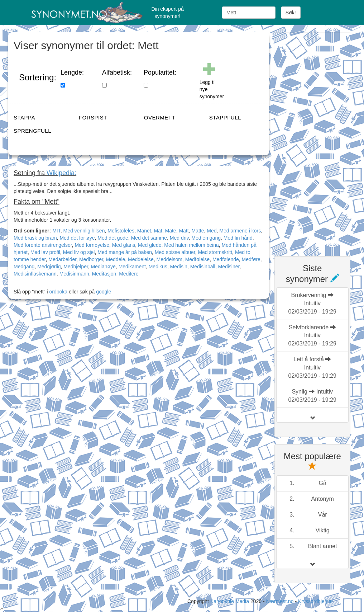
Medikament (132, 267)
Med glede (150, 245)
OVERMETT (160, 117)
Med (212, 231)
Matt (184, 231)
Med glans (124, 245)
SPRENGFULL (32, 131)
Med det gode (113, 238)
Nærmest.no (280, 601)
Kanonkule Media (230, 601)
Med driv (179, 238)
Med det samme (149, 238)
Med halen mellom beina (191, 245)
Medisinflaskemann (35, 274)
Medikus (158, 267)
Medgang (24, 267)
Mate (171, 231)
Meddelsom (169, 259)
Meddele (116, 259)
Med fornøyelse (92, 245)
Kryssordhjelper (315, 601)
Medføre (251, 259)
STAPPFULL (225, 117)
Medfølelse (197, 259)
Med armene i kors (240, 231)
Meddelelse (141, 259)
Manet (144, 231)
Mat (158, 231)
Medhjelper (76, 267)
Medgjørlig (49, 267)
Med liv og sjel (79, 252)
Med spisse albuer (175, 252)
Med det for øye (77, 238)
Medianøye (103, 267)
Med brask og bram (35, 238)
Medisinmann (74, 274)
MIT (56, 231)
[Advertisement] (319, 140)
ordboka (58, 292)
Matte (198, 231)
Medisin (179, 267)
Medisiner (229, 267)
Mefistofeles (121, 231)
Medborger (91, 259)
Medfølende (226, 259)
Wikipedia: (61, 173)
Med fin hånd (238, 238)
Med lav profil (45, 252)
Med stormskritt (215, 252)
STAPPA (24, 117)
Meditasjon (104, 274)
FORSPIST (93, 117)
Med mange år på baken (125, 252)
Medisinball (203, 267)
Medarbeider (62, 259)
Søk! (291, 13)
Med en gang (206, 238)
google (104, 292)
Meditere (129, 274)
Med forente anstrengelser (43, 245)
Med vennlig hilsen (84, 231)
